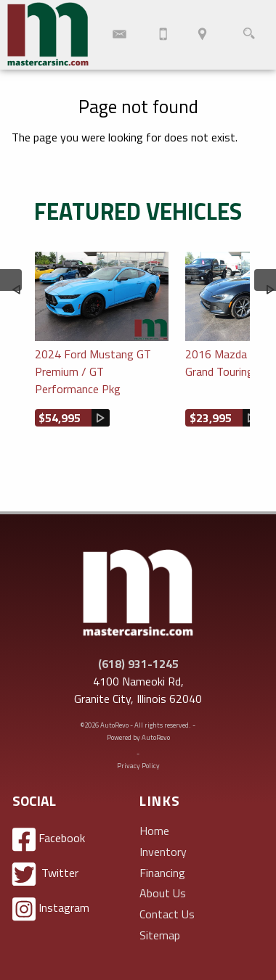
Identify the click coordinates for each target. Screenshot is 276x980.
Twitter (45, 874)
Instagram (51, 909)
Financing (162, 873)
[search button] (249, 35)
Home (154, 831)
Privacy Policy (138, 766)
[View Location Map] (202, 35)
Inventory (163, 852)
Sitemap (160, 935)
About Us (163, 893)
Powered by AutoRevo (138, 737)
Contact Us (167, 914)
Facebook (49, 840)
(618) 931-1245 (138, 664)
